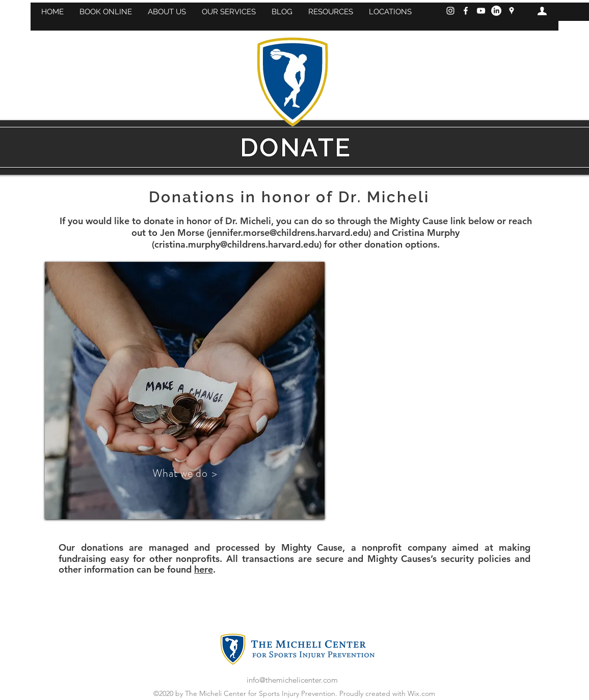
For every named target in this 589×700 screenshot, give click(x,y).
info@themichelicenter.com (292, 680)
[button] (105, 12)
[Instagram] (450, 11)
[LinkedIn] (496, 11)
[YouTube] (481, 11)
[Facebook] (466, 11)
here (204, 569)
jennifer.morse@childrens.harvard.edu (289, 233)
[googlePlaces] (512, 11)
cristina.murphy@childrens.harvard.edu (237, 244)
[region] (185, 391)
